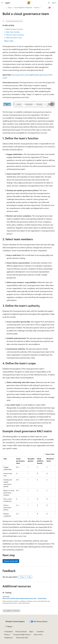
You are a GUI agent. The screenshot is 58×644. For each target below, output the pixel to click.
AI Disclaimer (9, 632)
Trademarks (8, 638)
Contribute (40, 632)
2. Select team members (12, 32)
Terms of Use (38, 634)
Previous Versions (21, 632)
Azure (10, 7)
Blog (31, 632)
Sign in (54, 3)
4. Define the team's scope (13, 38)
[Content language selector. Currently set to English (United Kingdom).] (15, 621)
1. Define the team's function (14, 29)
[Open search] (49, 3)
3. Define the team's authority (14, 35)
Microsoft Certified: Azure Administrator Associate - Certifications (25, 598)
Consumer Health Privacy (21, 634)
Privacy (7, 634)
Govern (37, 7)
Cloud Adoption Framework (23, 7)
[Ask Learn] (50, 8)
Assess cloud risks (11, 561)
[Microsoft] (29, 3)
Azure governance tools (20, 75)
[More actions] (54, 8)
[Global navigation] (2, 3)
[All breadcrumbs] (4, 8)
